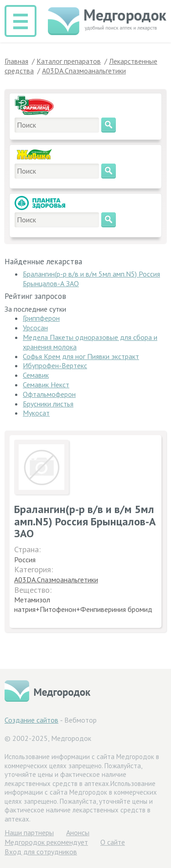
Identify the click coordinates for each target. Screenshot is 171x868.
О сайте (113, 842)
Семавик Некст (46, 385)
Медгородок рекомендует (46, 842)
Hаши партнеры (29, 832)
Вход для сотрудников (41, 852)
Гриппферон (41, 318)
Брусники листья (48, 404)
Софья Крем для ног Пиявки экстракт (81, 356)
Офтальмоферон (49, 394)
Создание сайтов (31, 720)
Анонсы (78, 832)
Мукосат (36, 413)
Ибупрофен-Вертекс (55, 365)
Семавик (36, 375)
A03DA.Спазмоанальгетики (56, 580)
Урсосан (35, 328)
